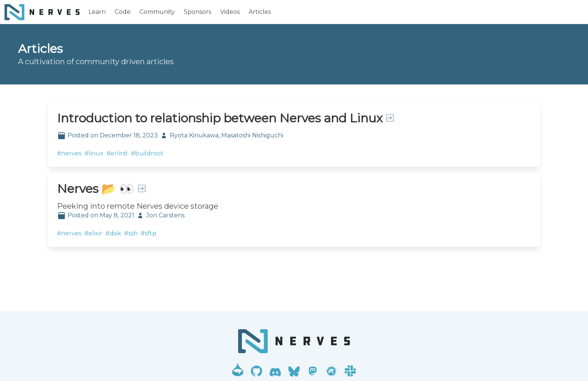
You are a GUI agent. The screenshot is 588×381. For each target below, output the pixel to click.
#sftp (148, 233)
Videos (230, 12)
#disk (113, 233)
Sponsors (197, 12)
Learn (97, 12)
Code (123, 12)
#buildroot (147, 153)
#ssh (131, 233)
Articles (260, 12)
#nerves (69, 153)
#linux (94, 153)
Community (157, 12)
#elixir (93, 233)
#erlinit (117, 153)
